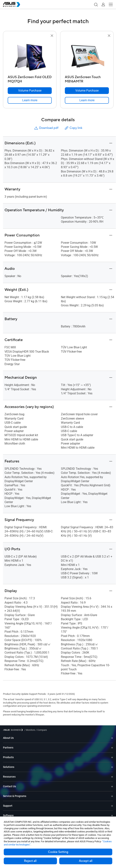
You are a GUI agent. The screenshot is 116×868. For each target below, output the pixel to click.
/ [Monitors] (30, 730)
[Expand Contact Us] (112, 786)
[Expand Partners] (112, 748)
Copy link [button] (73, 128)
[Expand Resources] (112, 777)
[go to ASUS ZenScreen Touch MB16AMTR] (87, 56)
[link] (30, 100)
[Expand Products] (112, 757)
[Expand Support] (112, 806)
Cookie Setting (58, 852)
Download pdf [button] (46, 128)
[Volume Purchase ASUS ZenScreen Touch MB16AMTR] (87, 91)
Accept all (86, 861)
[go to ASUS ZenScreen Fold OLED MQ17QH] (30, 56)
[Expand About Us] (112, 738)
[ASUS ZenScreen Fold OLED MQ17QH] (30, 78)
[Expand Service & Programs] (112, 796)
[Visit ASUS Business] (14, 730)
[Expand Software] (112, 816)
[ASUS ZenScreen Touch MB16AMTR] (87, 78)
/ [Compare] (41, 730)
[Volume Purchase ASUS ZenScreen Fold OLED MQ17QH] (30, 91)
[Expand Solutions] (112, 767)
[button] (96, 4)
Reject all (30, 861)
